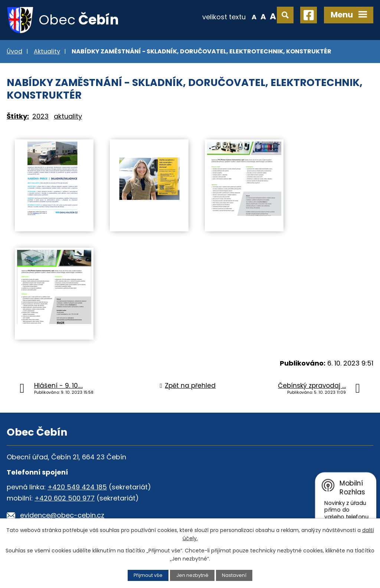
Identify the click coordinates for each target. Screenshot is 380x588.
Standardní (263, 16)
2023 (40, 116)
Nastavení (234, 575)
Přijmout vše (148, 575)
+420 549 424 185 (77, 487)
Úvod (14, 51)
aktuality (68, 116)
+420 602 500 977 (65, 498)
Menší (254, 16)
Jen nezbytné (192, 575)
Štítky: (18, 116)
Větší (273, 16)
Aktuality (47, 51)
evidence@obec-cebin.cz (62, 515)
